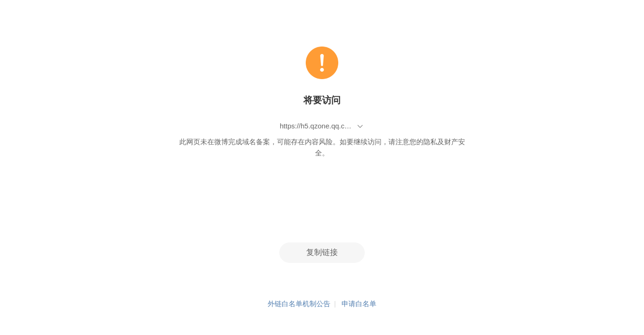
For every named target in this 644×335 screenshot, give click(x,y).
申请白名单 (359, 304)
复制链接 (322, 252)
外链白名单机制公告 (299, 304)
